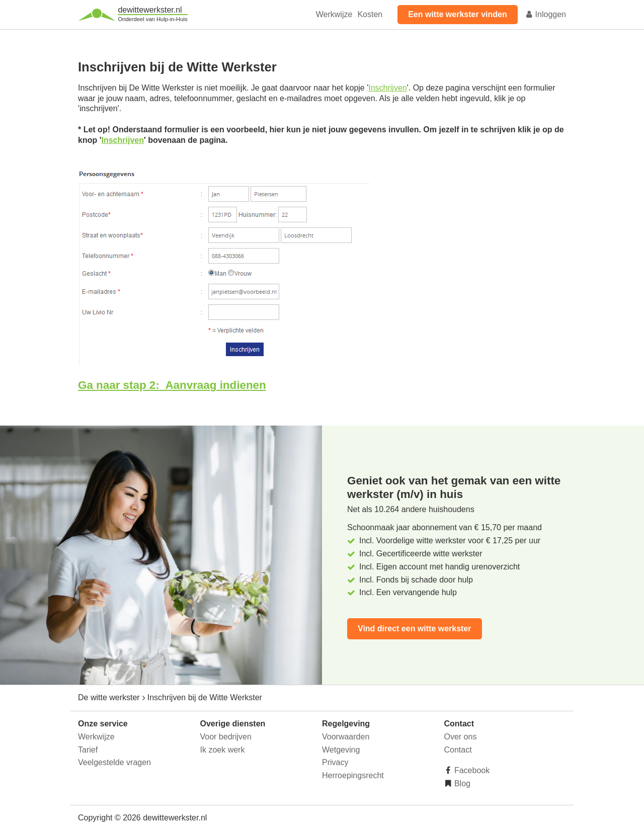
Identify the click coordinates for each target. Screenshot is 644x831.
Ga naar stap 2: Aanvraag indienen (172, 385)
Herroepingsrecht (353, 775)
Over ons (461, 737)
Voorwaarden (346, 737)
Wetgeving (341, 750)
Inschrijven (387, 88)
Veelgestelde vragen (114, 762)
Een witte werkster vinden (458, 14)
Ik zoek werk (223, 750)
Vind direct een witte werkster (415, 629)
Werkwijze (334, 14)
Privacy (335, 762)
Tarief (88, 750)
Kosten (370, 14)
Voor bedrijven (226, 737)
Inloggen (545, 14)
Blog (461, 783)
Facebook (471, 770)
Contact (458, 750)
